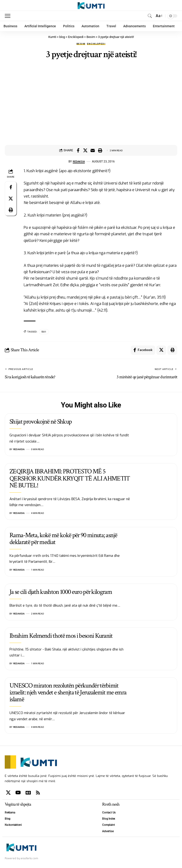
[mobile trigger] (9, 16)
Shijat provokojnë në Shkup (41, 422)
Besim (81, 44)
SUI (44, 332)
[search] (150, 16)
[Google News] (28, 793)
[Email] (93, 150)
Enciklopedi (96, 44)
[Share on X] (85, 150)
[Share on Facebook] (78, 150)
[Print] (100, 150)
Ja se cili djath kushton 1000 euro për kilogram (61, 592)
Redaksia (79, 162)
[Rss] (38, 793)
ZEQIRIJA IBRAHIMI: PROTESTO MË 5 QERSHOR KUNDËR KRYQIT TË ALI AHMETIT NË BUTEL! (70, 479)
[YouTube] (18, 793)
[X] (8, 793)
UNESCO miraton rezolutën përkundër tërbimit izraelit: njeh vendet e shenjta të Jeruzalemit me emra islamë (68, 693)
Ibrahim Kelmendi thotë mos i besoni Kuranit (61, 636)
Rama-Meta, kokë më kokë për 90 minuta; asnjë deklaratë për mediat (63, 539)
